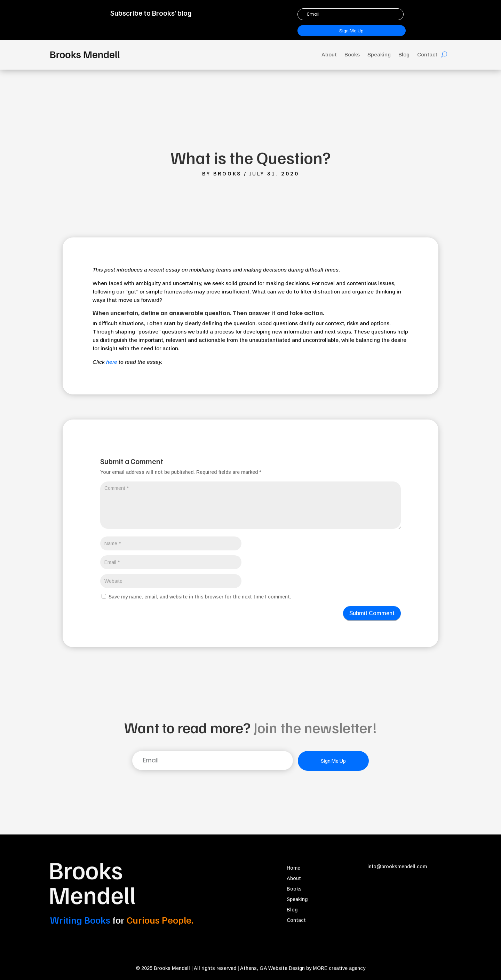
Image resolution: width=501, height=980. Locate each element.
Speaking (379, 54)
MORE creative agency (339, 968)
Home (293, 868)
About (329, 54)
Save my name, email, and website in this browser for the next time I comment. (200, 597)
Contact (427, 54)
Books (352, 54)
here (112, 362)
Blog (404, 54)
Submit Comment (372, 613)
